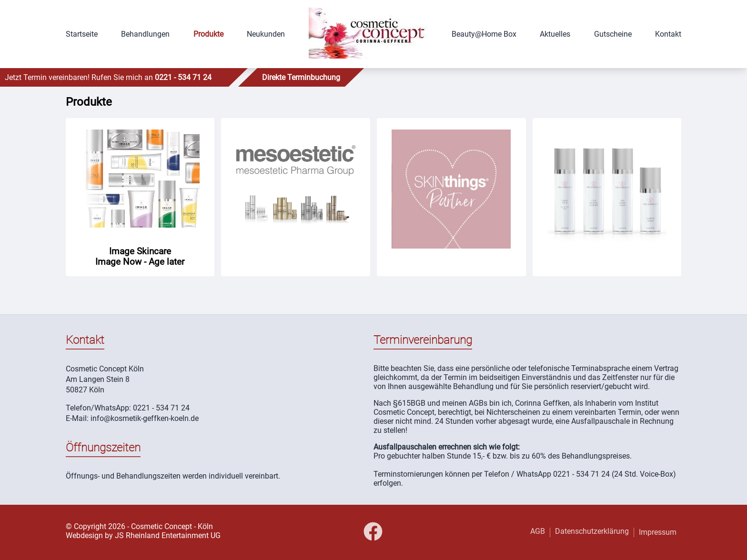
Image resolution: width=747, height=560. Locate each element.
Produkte (208, 34)
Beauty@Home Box (484, 34)
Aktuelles (555, 34)
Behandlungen (145, 34)
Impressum (658, 532)
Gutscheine (613, 34)
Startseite (82, 34)
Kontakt (668, 34)
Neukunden (266, 34)
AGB (538, 531)
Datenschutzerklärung (592, 531)
